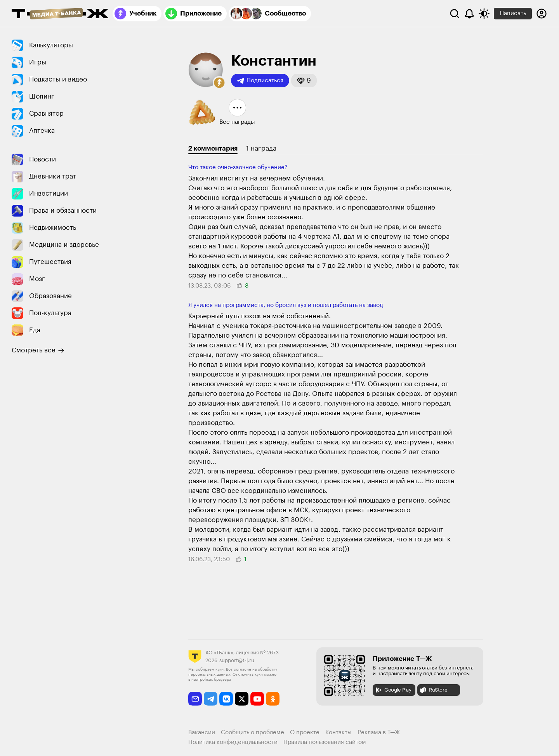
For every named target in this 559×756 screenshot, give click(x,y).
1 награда (261, 148)
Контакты (339, 733)
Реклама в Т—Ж (379, 733)
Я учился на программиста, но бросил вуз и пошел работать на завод (286, 305)
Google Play (393, 690)
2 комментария (213, 148)
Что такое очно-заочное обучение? (238, 167)
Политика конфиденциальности (233, 742)
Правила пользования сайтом (325, 742)
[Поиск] (455, 14)
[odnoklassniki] (273, 699)
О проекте (305, 733)
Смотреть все (38, 350)
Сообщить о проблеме (253, 733)
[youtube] (257, 699)
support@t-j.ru (237, 660)
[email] (195, 699)
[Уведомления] (469, 14)
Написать (513, 13)
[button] (219, 83)
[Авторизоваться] (542, 14)
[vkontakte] (226, 699)
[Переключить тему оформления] (484, 14)
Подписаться (260, 81)
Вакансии (202, 733)
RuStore (433, 690)
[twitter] (242, 699)
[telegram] (211, 699)
